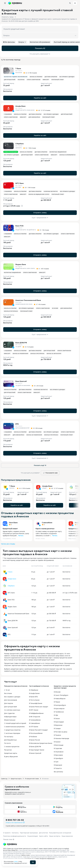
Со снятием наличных (12, 710)
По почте (7, 743)
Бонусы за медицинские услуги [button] (39, 194)
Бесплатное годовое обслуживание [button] (16, 77)
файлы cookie (26, 855)
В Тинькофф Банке (36, 703)
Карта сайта (43, 836)
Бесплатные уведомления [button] (58, 152)
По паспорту (9, 737)
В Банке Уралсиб (35, 753)
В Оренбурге (58, 758)
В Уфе (56, 715)
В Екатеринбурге (60, 705)
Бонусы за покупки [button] (36, 77)
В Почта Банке (34, 700)
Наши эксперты (55, 836)
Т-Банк (10, 572)
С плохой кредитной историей (15, 723)
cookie (16, 861)
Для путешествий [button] (10, 80)
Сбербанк (11, 586)
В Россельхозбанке (36, 733)
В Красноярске (59, 708)
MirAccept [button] (46, 80)
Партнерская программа (29, 833)
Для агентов (43, 833)
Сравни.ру (4, 779)
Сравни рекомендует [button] (11, 152)
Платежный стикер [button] (57, 80)
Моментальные (10, 720)
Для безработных (10, 740)
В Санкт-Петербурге (61, 695)
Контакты (15, 833)
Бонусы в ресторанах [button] (11, 311)
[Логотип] (10, 844)
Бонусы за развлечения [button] (20, 353)
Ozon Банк (13, 523)
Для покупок (9, 703)
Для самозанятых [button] (34, 117)
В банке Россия (34, 740)
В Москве (57, 692)
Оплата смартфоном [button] (34, 80)
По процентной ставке (32, 779)
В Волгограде (59, 745)
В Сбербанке (34, 690)
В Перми (57, 702)
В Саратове (58, 748)
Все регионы (58, 772)
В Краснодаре (59, 722)
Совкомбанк (47, 523)
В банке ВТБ (33, 697)
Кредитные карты (11, 753)
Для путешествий (10, 707)
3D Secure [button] (55, 308)
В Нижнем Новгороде (61, 738)
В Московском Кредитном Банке (41, 743)
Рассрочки (8, 750)
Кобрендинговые (10, 717)
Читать (21, 536)
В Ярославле (58, 755)
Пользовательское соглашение (60, 833)
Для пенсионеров (11, 700)
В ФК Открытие (35, 717)
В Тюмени (57, 735)
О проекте (7, 833)
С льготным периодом (12, 733)
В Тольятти (58, 768)
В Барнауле (58, 765)
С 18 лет (7, 690)
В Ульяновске (59, 752)
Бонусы (22, 42)
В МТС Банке (34, 710)
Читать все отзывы (8, 544)
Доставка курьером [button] (51, 77)
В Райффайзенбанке (36, 713)
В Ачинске (45, 779)
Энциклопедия (33, 836)
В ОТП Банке (34, 727)
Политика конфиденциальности (15, 836)
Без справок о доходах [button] (67, 77)
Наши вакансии (67, 836)
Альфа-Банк (12, 579)
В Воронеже (58, 725)
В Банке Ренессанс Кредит (39, 707)
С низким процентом (12, 747)
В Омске (57, 718)
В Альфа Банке (34, 693)
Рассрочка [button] (21, 80)
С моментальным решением (14, 727)
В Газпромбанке (35, 720)
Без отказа (8, 693)
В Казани (57, 742)
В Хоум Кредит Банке (37, 750)
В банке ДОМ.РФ (35, 747)
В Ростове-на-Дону (61, 732)
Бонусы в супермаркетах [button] (67, 155)
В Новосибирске (60, 699)
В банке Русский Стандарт (38, 730)
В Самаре (57, 728)
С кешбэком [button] (8, 114)
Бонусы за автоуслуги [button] (54, 353)
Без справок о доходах (12, 697)
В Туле (56, 762)
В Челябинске (59, 712)
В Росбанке (33, 737)
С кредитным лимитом (12, 730)
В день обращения (11, 756)
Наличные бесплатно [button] (51, 191)
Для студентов (9, 713)
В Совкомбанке (34, 723)
